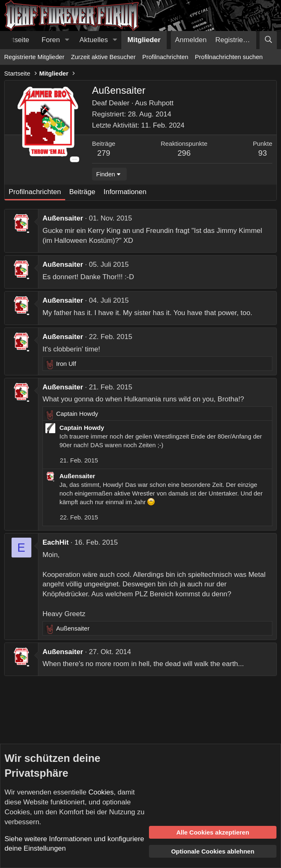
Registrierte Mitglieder (34, 57)
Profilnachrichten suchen (229, 57)
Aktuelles (94, 40)
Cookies (101, 792)
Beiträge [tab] (82, 192)
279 (104, 153)
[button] (67, 40)
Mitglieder (144, 40)
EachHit (55, 542)
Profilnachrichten (165, 57)
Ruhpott (161, 103)
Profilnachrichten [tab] (35, 192)
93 (263, 153)
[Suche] (268, 40)
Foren (51, 40)
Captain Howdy (82, 428)
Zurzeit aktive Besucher (103, 57)
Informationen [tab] (125, 192)
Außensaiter (63, 218)
